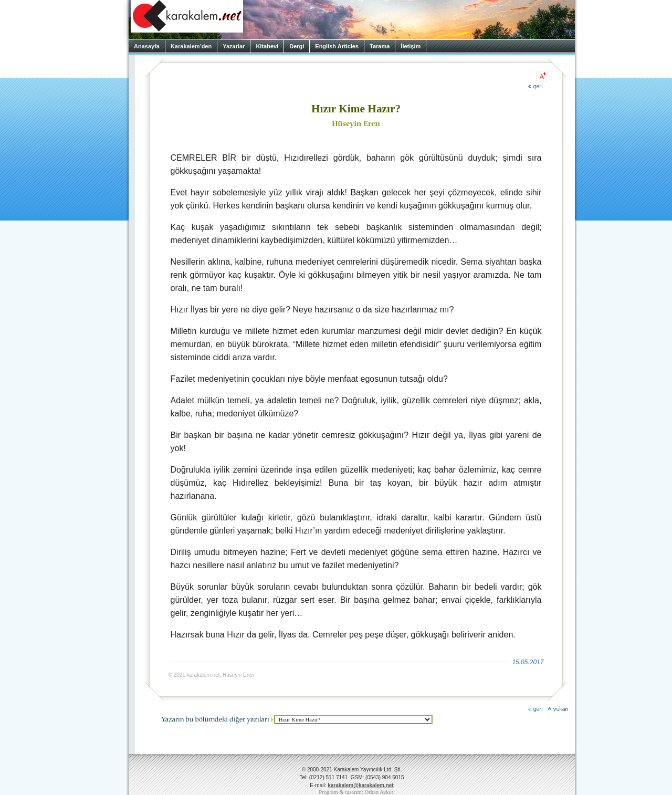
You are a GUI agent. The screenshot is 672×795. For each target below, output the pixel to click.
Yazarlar (234, 46)
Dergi (297, 46)
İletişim (411, 46)
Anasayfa (147, 46)
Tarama (380, 46)
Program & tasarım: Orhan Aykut (356, 792)
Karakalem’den (191, 46)
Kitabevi (267, 46)
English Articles (337, 46)
